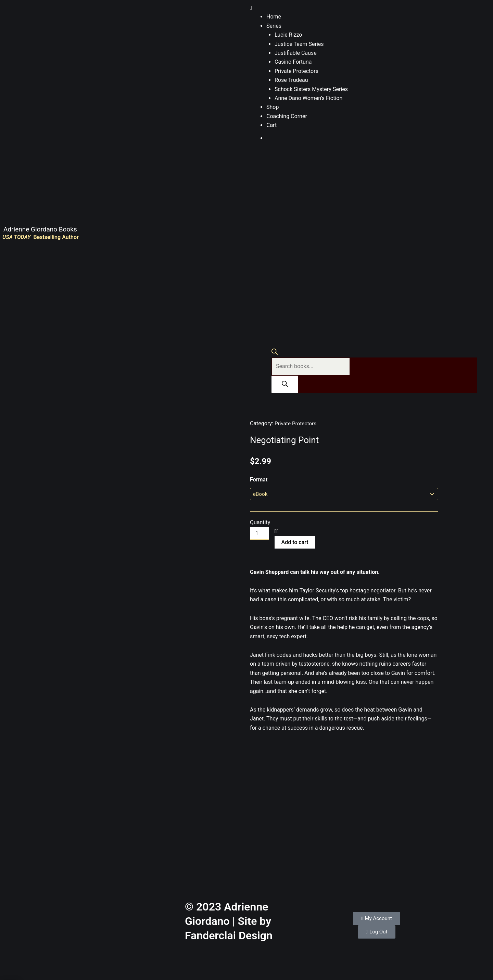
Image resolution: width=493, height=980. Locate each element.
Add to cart (296, 543)
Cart (271, 125)
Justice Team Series (299, 44)
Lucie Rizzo (288, 35)
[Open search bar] (275, 353)
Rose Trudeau (291, 80)
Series (274, 26)
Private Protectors (296, 71)
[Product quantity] (260, 534)
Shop (273, 107)
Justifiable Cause (296, 53)
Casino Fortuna (293, 62)
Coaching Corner (287, 116)
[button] (370, 8)
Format (259, 480)
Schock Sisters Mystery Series (311, 89)
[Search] (285, 384)
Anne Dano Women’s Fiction (308, 98)
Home (274, 17)
